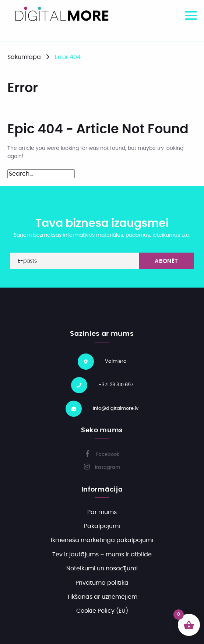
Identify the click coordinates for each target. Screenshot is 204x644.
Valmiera (116, 361)
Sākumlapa (24, 57)
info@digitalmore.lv (116, 409)
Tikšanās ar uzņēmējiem (102, 597)
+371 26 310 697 (116, 385)
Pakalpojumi (102, 526)
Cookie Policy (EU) (102, 611)
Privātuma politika (102, 583)
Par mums (102, 512)
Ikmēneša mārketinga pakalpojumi (102, 540)
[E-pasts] (102, 261)
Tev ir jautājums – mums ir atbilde (102, 555)
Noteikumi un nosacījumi (102, 569)
